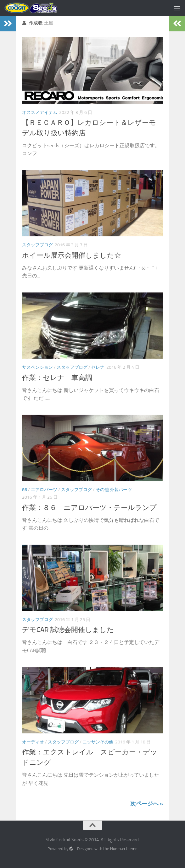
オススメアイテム (40, 113)
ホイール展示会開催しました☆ (72, 255)
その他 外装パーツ (114, 490)
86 (25, 490)
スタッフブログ (37, 245)
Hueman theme (124, 849)
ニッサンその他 (98, 742)
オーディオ (33, 742)
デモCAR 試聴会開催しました (68, 630)
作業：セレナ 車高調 (57, 378)
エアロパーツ (44, 490)
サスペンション (37, 367)
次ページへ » (147, 804)
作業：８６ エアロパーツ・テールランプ (89, 508)
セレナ (98, 367)
